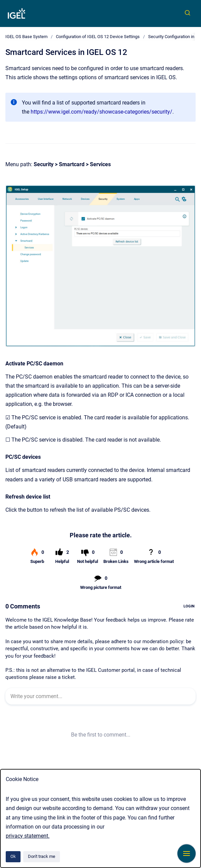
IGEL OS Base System (26, 37)
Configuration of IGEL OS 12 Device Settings (98, 37)
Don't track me (42, 856)
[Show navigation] (187, 854)
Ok (13, 856)
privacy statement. (28, 836)
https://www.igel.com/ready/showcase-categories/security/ (102, 112)
